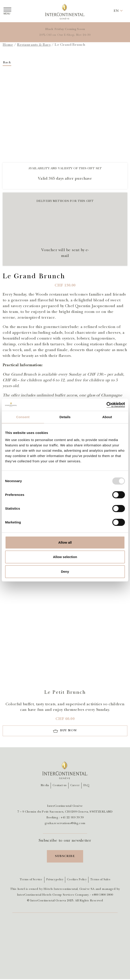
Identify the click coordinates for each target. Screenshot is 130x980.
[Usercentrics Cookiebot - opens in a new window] (106, 405)
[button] (116, 11)
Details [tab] (65, 417)
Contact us (60, 786)
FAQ (86, 786)
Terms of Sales (100, 880)
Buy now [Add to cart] (69, 731)
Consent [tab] (23, 417)
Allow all (65, 542)
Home (8, 45)
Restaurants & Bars (34, 45)
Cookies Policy (77, 880)
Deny (65, 572)
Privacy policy (55, 880)
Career (75, 786)
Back (7, 63)
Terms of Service (31, 880)
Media (45, 786)
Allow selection (65, 557)
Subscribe (65, 856)
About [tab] (107, 417)
